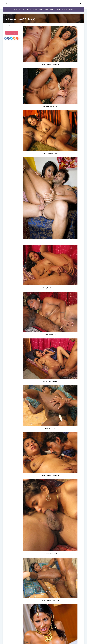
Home (16, 9)
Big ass (29, 9)
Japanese (57, 9)
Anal (20, 9)
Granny (46, 9)
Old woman (64, 9)
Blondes (41, 9)
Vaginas (71, 9)
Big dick (35, 9)
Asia (24, 9)
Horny (52, 9)
